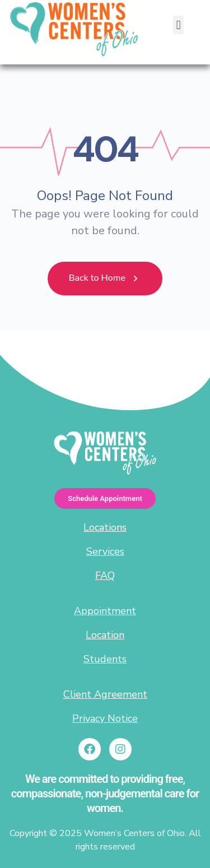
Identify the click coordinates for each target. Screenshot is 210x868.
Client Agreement (105, 694)
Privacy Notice (105, 718)
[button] (178, 25)
